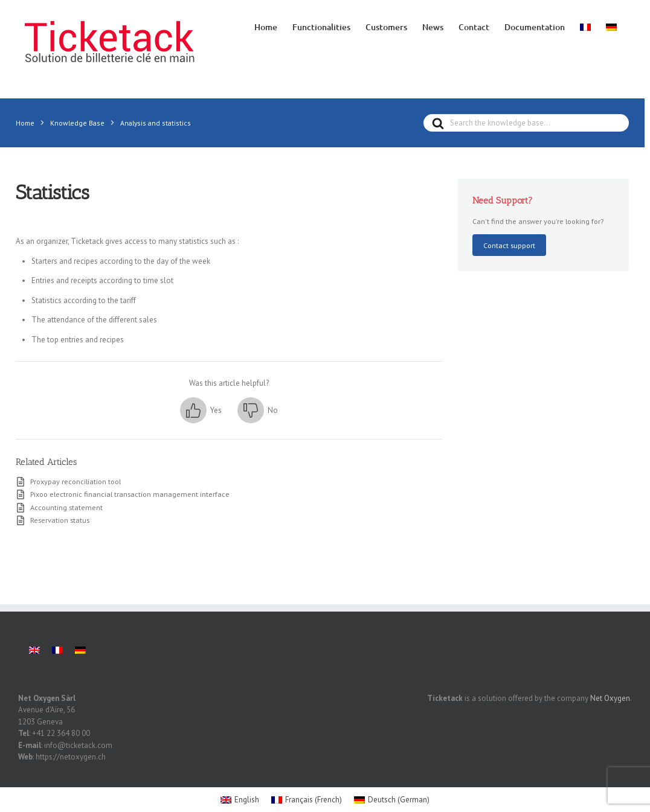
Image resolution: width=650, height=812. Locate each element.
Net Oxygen (610, 680)
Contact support (509, 245)
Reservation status (60, 520)
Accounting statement (66, 507)
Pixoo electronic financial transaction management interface (130, 494)
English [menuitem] (247, 782)
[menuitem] (585, 26)
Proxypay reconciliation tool (76, 481)
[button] (201, 411)
